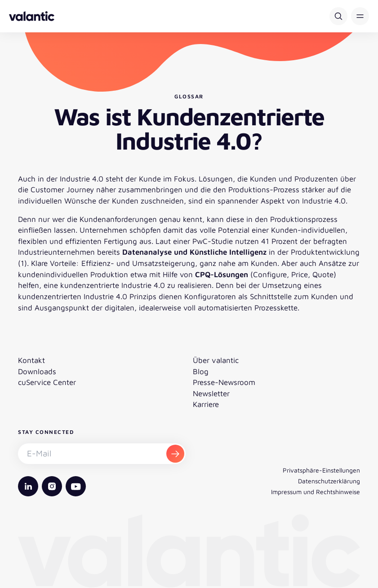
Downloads (37, 371)
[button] (360, 16)
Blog (201, 371)
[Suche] (338, 16)
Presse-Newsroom (224, 382)
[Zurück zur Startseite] (32, 16)
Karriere (206, 404)
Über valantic (216, 360)
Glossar (189, 96)
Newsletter (211, 393)
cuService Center (47, 382)
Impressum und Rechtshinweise (316, 492)
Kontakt (31, 360)
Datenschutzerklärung (329, 481)
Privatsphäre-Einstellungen (321, 470)
